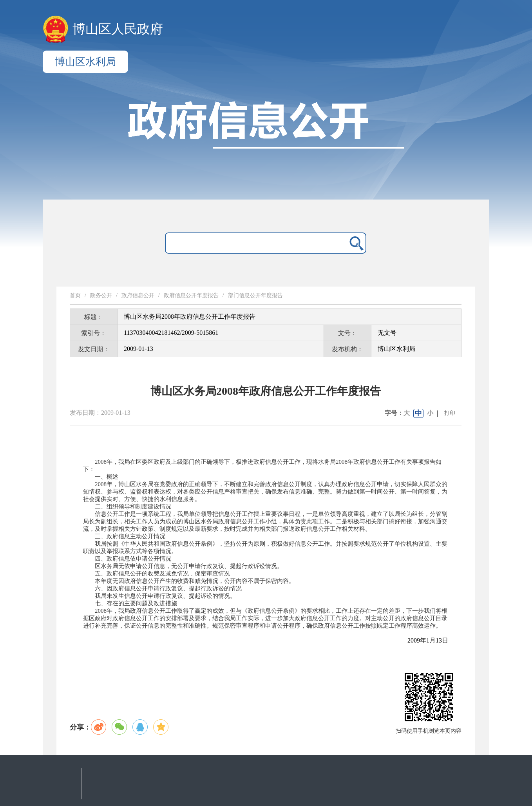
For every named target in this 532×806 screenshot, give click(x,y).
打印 (450, 413)
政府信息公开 (138, 295)
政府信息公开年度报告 (191, 295)
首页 (75, 295)
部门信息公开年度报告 (255, 295)
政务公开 (101, 295)
